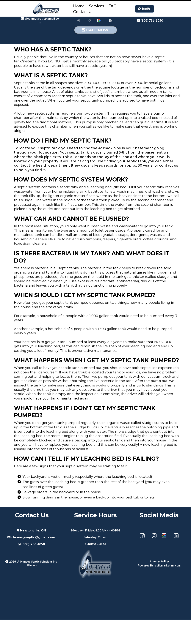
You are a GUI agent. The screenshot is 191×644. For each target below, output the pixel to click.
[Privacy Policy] (159, 586)
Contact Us (83, 11)
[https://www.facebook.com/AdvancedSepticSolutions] (78, 20)
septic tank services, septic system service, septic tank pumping (95, 622)
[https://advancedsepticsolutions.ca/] (46, 9)
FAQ (113, 6)
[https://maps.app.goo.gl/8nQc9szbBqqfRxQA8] (164, 560)
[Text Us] (145, 9)
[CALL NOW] (96, 54)
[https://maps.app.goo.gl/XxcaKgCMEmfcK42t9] (99, 20)
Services (97, 6)
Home (79, 6)
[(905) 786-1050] (150, 20)
